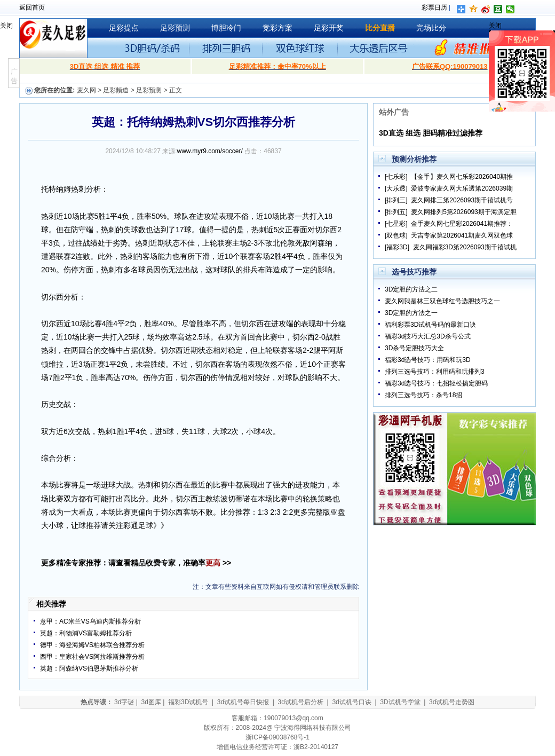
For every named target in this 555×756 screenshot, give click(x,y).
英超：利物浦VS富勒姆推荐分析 (86, 633)
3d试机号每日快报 (243, 702)
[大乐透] (396, 188)
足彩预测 (175, 28)
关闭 (6, 26)
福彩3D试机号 (188, 702)
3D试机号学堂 (400, 702)
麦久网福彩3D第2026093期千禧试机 (465, 247)
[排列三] (396, 200)
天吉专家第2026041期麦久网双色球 (462, 235)
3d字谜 (124, 702)
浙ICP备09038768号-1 (277, 737)
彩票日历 (434, 7)
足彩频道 (116, 90)
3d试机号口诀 (351, 702)
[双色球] (396, 235)
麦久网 (86, 90)
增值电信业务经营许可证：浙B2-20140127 (277, 747)
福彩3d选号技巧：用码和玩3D (428, 360)
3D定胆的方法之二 (411, 289)
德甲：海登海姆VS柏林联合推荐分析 (92, 645)
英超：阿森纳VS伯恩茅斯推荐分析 (89, 668)
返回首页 (32, 7)
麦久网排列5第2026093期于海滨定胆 (463, 212)
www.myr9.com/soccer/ (210, 151)
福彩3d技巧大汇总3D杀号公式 (428, 336)
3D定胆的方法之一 (411, 313)
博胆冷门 (226, 28)
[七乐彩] (396, 177)
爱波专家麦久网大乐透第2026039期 (462, 188)
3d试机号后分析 (301, 702)
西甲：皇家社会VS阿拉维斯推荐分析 (92, 657)
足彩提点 (124, 28)
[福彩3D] (397, 247)
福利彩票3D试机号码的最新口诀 (430, 325)
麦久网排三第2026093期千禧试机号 (462, 200)
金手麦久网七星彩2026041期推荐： (462, 224)
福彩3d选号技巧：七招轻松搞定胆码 (436, 383)
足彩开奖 (329, 28)
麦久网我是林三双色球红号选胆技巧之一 (442, 301)
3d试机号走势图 (452, 702)
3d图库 (151, 702)
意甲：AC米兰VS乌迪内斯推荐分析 (90, 621)
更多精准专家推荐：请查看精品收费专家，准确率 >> (136, 563)
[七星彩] (396, 224)
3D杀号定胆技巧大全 (414, 348)
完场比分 (431, 28)
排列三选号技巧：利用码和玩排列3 (435, 372)
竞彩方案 (277, 28)
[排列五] (396, 212)
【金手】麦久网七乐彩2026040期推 (462, 177)
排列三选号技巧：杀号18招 (423, 395)
